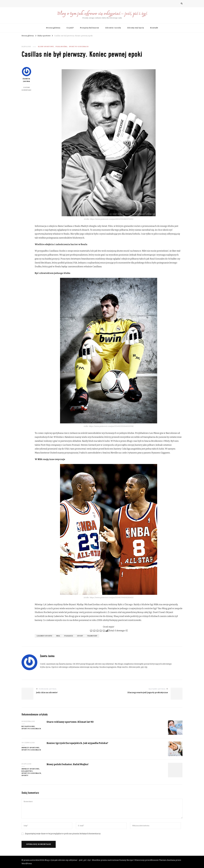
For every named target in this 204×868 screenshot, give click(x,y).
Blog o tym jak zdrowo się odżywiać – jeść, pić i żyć (102, 14)
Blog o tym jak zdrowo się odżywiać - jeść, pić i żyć (68, 860)
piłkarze (69, 636)
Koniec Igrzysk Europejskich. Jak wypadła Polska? (77, 743)
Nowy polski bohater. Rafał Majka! (68, 764)
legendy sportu (44, 636)
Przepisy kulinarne (90, 28)
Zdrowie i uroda (113, 28)
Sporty (25, 775)
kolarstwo (27, 771)
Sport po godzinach (79, 47)
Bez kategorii (28, 726)
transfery (92, 636)
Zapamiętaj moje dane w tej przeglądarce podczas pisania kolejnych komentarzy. (63, 834)
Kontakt (154, 28)
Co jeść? (70, 28)
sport (80, 636)
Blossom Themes (158, 860)
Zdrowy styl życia (136, 28)
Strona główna (53, 28)
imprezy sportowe (30, 748)
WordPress (27, 864)
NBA (58, 636)
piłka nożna (61, 47)
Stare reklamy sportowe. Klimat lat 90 (70, 722)
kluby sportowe (46, 47)
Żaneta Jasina (27, 75)
